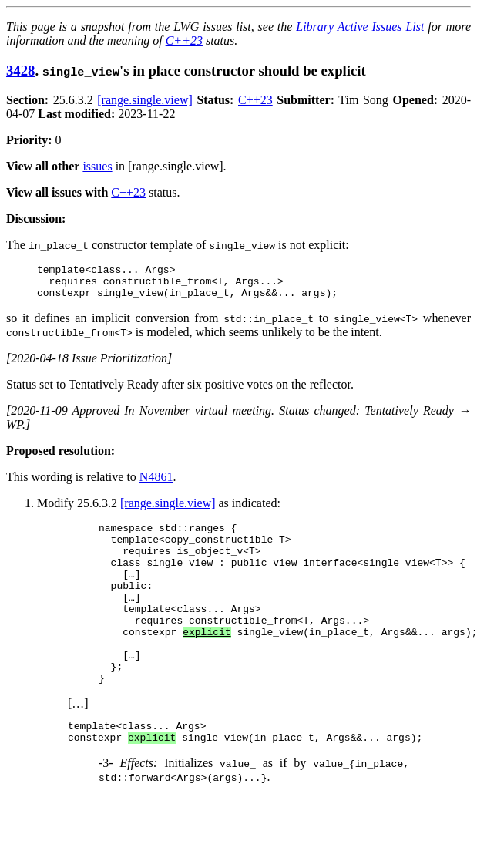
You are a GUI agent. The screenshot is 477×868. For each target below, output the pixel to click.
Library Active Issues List (360, 27)
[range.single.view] (145, 100)
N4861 (156, 484)
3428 (20, 71)
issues (97, 166)
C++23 (184, 40)
